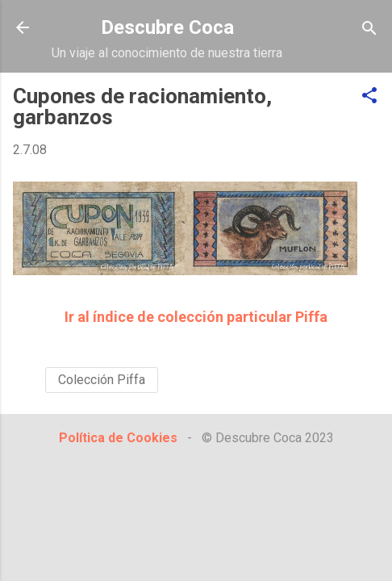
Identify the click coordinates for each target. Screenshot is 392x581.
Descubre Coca (167, 27)
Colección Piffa (102, 380)
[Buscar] (369, 29)
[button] (369, 96)
